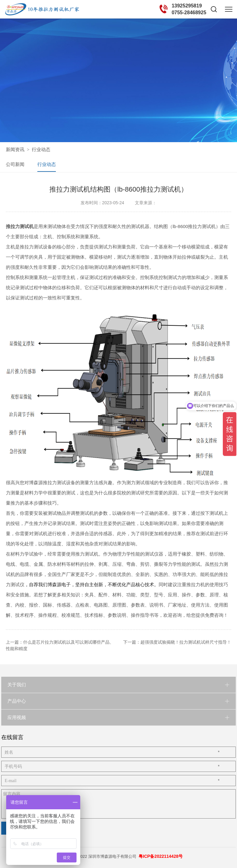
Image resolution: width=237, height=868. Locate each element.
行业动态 (41, 149)
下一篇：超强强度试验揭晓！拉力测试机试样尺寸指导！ (177, 642)
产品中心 (17, 701)
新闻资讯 (15, 149)
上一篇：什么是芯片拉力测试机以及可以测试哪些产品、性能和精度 (60, 645)
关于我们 (17, 684)
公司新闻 (15, 164)
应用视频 (17, 717)
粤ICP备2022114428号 (161, 856)
